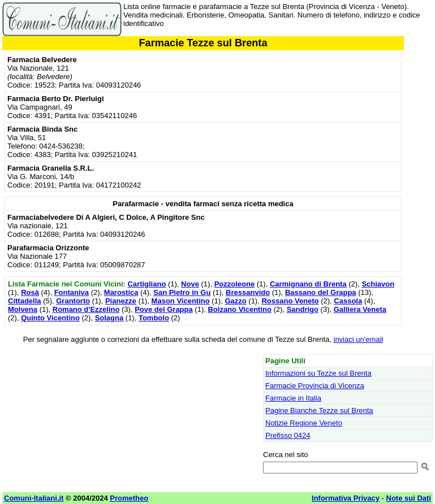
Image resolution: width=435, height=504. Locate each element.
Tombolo (154, 318)
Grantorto (73, 301)
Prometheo (129, 498)
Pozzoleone (235, 284)
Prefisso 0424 (288, 435)
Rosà (30, 292)
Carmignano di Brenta (308, 284)
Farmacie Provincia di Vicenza (315, 386)
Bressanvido (248, 292)
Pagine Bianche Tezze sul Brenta (319, 410)
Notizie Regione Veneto (304, 423)
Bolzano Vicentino (239, 309)
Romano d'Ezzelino (86, 309)
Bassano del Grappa (321, 292)
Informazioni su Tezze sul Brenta (318, 373)
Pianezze (121, 301)
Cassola (348, 301)
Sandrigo (303, 309)
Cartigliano (147, 284)
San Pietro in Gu (182, 292)
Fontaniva (72, 292)
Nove (190, 284)
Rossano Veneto (290, 301)
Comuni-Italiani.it (34, 498)
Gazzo (235, 301)
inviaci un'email (359, 339)
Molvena (23, 309)
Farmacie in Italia (293, 398)
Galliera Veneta (360, 309)
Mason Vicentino (181, 301)
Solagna (109, 318)
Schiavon (378, 284)
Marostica (121, 292)
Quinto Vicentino (50, 318)
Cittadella (25, 301)
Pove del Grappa (164, 309)
